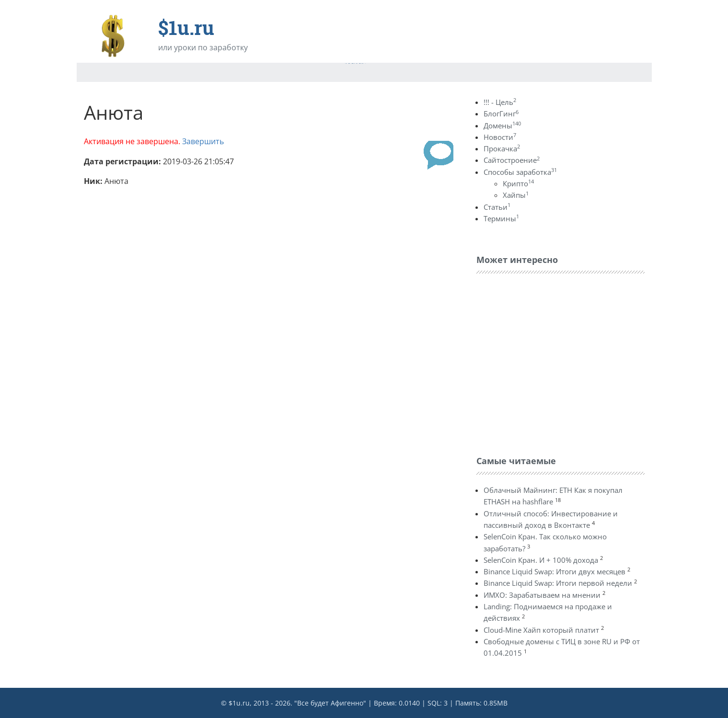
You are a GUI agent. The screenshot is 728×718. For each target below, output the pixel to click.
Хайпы (516, 195)
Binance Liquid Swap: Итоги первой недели (558, 583)
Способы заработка (520, 172)
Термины (501, 218)
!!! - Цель (500, 102)
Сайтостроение (512, 160)
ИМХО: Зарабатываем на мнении (542, 595)
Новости (500, 137)
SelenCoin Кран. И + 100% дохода (541, 560)
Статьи (497, 207)
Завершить (203, 141)
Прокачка (502, 148)
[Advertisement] (548, 362)
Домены (502, 125)
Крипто (518, 183)
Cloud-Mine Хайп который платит (541, 630)
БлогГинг (501, 114)
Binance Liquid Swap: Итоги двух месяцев (555, 571)
